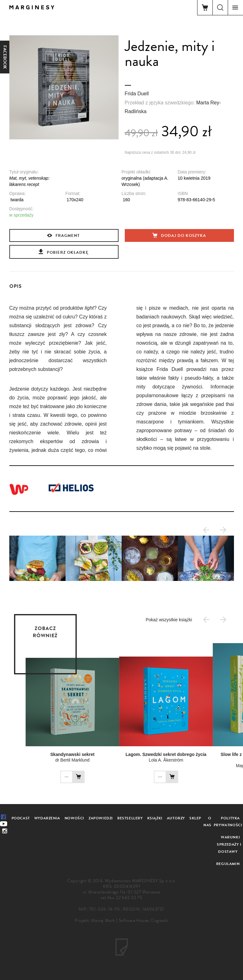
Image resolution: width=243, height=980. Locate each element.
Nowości (74, 818)
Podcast (21, 818)
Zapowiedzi (101, 818)
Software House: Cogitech (143, 920)
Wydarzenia (47, 818)
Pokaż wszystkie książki (169, 620)
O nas (207, 822)
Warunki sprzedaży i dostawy (229, 844)
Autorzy (176, 818)
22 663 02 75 (129, 898)
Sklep (195, 818)
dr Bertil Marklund (51, 760)
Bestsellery (130, 818)
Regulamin (228, 864)
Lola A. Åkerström (144, 760)
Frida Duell (137, 94)
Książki (155, 818)
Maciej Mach (103, 920)
